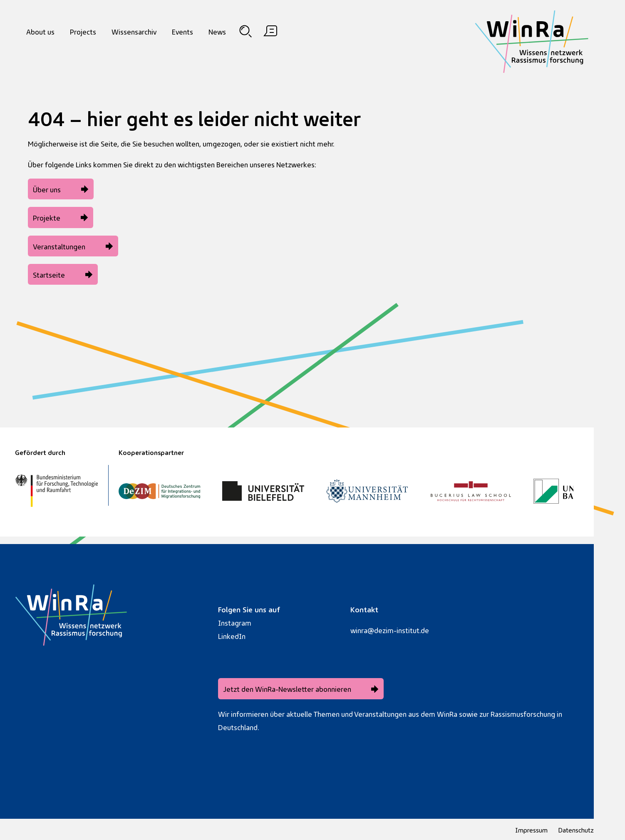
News (217, 31)
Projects (83, 31)
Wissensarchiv (134, 31)
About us (40, 31)
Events (182, 31)
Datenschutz (576, 829)
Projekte (47, 217)
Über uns (47, 189)
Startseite (49, 274)
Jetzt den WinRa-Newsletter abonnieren (287, 688)
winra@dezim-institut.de (390, 630)
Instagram (235, 622)
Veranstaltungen (59, 246)
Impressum (531, 829)
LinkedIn (232, 635)
